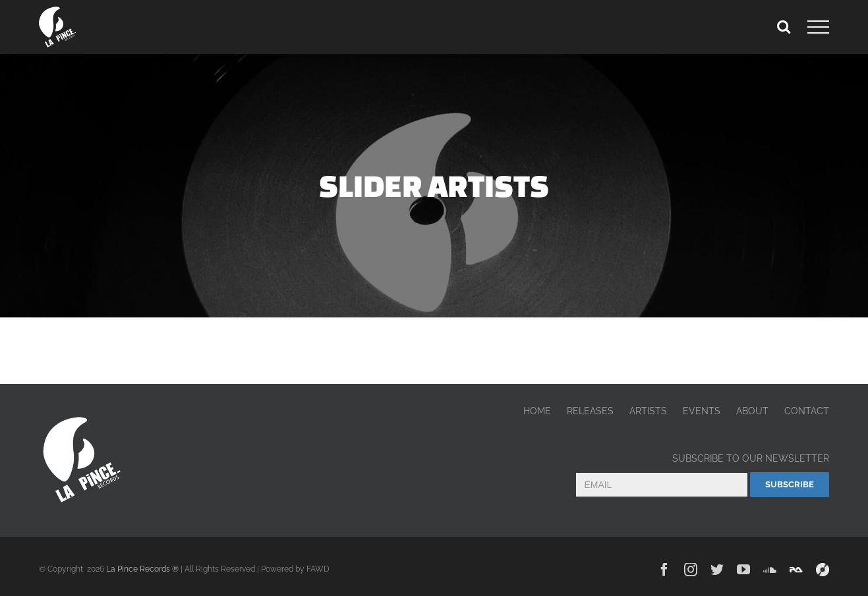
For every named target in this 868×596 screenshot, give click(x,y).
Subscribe (790, 484)
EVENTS (702, 411)
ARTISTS (648, 411)
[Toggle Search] (784, 26)
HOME (537, 411)
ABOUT (752, 411)
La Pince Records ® (142, 569)
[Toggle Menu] (818, 27)
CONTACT (807, 411)
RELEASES (590, 411)
